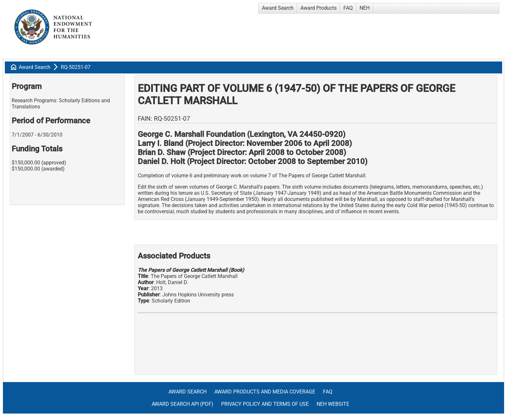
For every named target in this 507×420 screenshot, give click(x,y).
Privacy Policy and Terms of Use (265, 404)
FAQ (348, 8)
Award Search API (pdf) (183, 404)
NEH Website (333, 404)
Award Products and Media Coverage (265, 392)
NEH (365, 8)
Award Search (278, 8)
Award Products (318, 8)
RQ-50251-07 (76, 67)
